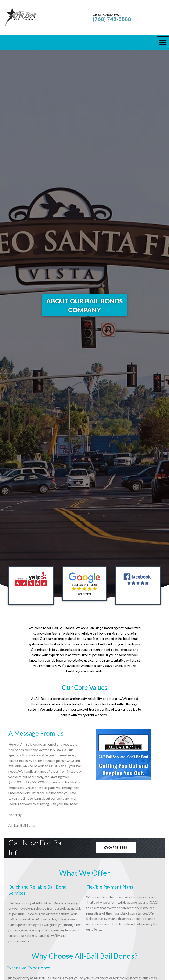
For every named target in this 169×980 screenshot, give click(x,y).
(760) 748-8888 (112, 19)
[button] (163, 43)
